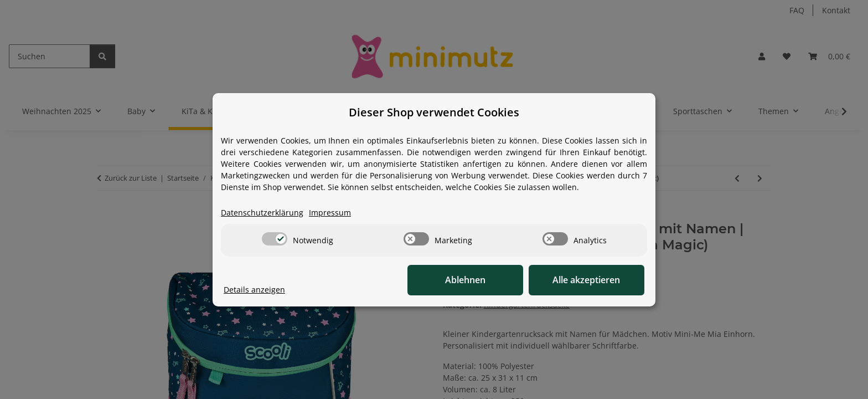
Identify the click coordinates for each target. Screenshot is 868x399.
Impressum (330, 213)
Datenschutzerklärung (262, 213)
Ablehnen (473, 280)
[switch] (275, 239)
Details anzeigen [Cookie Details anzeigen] (254, 290)
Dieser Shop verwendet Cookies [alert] (434, 112)
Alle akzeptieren (589, 280)
